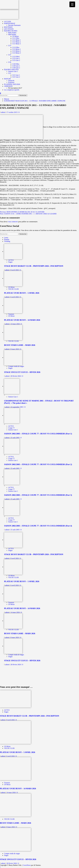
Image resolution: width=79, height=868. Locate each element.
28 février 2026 (16, 376)
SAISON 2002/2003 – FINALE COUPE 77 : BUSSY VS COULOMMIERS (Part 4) (38, 526)
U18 (10, 62)
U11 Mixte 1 (17, 40)
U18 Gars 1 (16, 66)
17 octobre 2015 (12, 112)
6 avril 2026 (15, 297)
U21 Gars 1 (16, 75)
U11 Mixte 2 (17, 42)
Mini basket (12, 34)
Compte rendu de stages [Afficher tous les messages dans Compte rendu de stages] (16, 366)
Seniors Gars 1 (13, 71)
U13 (10, 46)
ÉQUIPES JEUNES (11, 31)
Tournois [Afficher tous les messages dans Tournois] (11, 314)
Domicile (11, 81)
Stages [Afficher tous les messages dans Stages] (10, 262)
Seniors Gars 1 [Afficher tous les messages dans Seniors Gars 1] (13, 397)
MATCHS (7, 79)
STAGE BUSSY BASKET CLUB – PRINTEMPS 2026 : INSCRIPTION (34, 266)
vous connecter (13, 222)
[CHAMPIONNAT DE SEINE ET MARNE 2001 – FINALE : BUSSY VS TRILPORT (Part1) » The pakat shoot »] (12, 386)
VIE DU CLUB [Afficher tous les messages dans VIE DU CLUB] (13, 289)
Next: (28, 214)
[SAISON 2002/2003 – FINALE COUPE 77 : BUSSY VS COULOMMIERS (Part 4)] (12, 508)
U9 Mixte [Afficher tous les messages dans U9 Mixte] (11, 287)
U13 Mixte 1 (17, 49)
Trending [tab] (7, 241)
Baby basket (12, 33)
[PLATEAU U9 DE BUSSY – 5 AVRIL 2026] (13, 278)
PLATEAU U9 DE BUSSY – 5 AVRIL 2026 (22, 293)
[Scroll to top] (0, 867)
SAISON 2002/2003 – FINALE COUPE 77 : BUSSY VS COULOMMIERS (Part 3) (38, 495)
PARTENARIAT (10, 23)
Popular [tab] (7, 239)
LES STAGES (9, 29)
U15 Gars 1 (16, 58)
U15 (10, 55)
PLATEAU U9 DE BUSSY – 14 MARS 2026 (22, 320)
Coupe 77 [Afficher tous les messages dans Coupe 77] (11, 428)
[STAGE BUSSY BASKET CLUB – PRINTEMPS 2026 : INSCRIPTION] (13, 251)
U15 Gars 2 (16, 60)
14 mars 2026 (15, 324)
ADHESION (8, 86)
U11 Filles (16, 38)
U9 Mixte (16, 36)
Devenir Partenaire (14, 25)
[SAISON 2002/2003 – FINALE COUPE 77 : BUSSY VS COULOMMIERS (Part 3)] (12, 477)
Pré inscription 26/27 (15, 88)
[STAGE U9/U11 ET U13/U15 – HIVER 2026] (13, 357)
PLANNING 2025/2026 (12, 84)
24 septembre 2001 (17, 407)
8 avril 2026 (15, 270)
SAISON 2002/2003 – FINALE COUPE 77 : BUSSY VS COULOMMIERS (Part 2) (38, 464)
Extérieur (11, 82)
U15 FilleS (16, 57)
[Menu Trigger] (72, 4)
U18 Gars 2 (16, 68)
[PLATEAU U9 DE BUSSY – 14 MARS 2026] (13, 305)
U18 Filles (16, 64)
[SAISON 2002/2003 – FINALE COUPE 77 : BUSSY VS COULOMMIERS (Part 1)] (12, 415)
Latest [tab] (6, 238)
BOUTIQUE (8, 27)
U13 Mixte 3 (17, 53)
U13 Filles (16, 47)
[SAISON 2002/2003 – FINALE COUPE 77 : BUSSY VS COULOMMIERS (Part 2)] (12, 446)
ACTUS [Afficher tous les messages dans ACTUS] (11, 260)
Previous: (22, 212)
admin (3, 112)
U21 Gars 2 (16, 77)
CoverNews (27, 865)
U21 (10, 73)
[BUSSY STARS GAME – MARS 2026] (13, 332)
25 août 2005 (15, 438)
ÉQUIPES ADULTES (11, 70)
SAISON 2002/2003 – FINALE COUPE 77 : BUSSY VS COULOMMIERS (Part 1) (38, 434)
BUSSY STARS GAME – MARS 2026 (20, 345)
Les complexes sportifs (12, 90)
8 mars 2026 (15, 349)
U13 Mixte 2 (17, 51)
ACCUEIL (8, 22)
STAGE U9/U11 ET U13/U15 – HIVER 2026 (22, 372)
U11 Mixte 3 (17, 44)
